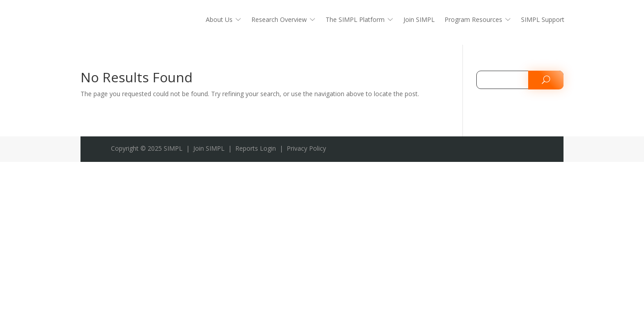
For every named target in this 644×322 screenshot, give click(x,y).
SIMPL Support (543, 20)
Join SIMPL (419, 20)
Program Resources (473, 20)
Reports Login (256, 148)
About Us (219, 20)
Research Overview (279, 20)
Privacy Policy (306, 148)
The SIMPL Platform (355, 20)
